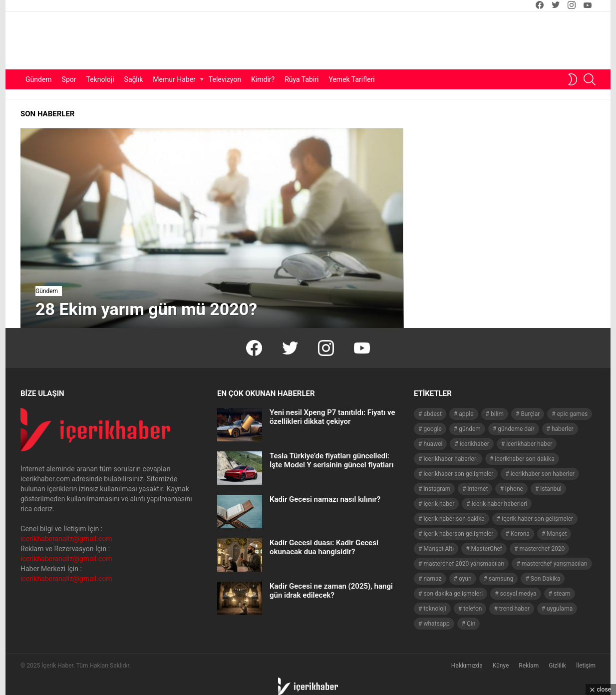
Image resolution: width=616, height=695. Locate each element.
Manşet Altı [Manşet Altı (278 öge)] (439, 549)
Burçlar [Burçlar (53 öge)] (530, 414)
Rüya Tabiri (302, 79)
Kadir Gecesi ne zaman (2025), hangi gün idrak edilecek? (331, 591)
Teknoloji (100, 79)
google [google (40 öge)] (432, 429)
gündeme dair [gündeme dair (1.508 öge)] (516, 429)
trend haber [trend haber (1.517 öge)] (514, 609)
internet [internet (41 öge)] (478, 489)
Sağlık (134, 79)
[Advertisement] (395, 40)
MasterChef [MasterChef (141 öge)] (487, 549)
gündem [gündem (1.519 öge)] (470, 429)
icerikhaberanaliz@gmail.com (66, 539)
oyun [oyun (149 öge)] (465, 579)
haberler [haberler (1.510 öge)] (563, 429)
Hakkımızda (467, 666)
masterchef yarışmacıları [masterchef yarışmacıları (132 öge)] (555, 564)
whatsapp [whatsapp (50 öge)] (436, 624)
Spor (69, 79)
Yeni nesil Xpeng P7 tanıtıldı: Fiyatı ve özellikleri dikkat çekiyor (332, 417)
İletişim (586, 666)
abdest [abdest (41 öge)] (433, 414)
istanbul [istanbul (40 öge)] (551, 489)
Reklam (529, 666)
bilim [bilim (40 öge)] (497, 414)
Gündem (39, 79)
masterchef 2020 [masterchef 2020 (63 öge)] (542, 549)
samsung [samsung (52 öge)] (501, 579)
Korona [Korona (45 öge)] (520, 534)
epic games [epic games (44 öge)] (573, 414)
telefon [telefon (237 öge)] (472, 609)
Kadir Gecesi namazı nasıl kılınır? (325, 499)
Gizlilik (557, 666)
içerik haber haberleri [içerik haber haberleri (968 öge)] (499, 504)
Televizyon (225, 79)
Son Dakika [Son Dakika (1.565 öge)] (546, 579)
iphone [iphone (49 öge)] (514, 489)
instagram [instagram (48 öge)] (437, 489)
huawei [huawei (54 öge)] (433, 444)
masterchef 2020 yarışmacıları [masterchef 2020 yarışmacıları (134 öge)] (464, 564)
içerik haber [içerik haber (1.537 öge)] (439, 504)
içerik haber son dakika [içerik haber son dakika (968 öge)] (454, 519)
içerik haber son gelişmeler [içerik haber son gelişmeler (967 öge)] (537, 519)
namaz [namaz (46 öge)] (432, 579)
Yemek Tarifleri (351, 79)
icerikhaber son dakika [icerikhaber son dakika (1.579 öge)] (524, 459)
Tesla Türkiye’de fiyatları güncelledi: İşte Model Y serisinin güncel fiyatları (331, 460)
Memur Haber (174, 79)
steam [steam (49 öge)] (562, 594)
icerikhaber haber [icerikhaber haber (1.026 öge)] (529, 444)
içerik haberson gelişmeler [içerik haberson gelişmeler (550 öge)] (458, 534)
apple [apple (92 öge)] (466, 414)
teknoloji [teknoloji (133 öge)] (435, 609)
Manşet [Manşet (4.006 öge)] (557, 534)
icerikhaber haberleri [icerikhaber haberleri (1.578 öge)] (450, 459)
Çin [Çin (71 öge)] (471, 624)
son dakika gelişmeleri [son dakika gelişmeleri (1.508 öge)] (453, 594)
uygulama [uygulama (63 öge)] (560, 609)
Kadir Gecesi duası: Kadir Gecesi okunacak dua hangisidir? (324, 547)
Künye (501, 666)
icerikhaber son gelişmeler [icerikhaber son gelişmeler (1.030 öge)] (458, 474)
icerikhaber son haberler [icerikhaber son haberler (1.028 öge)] (543, 474)
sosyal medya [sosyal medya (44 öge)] (518, 594)
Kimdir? (263, 79)
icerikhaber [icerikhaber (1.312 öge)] (474, 444)
